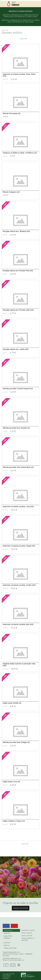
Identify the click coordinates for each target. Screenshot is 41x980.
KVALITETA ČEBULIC (8, 937)
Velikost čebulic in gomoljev (28, 939)
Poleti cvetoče (27, 933)
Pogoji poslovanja (10, 948)
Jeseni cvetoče (27, 936)
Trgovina (5, 30)
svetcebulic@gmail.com (12, 958)
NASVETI (7, 933)
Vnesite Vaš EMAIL (21, 908)
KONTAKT (7, 943)
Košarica (7, 945)
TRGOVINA (8, 930)
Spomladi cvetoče (28, 930)
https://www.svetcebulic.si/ (14, 960)
